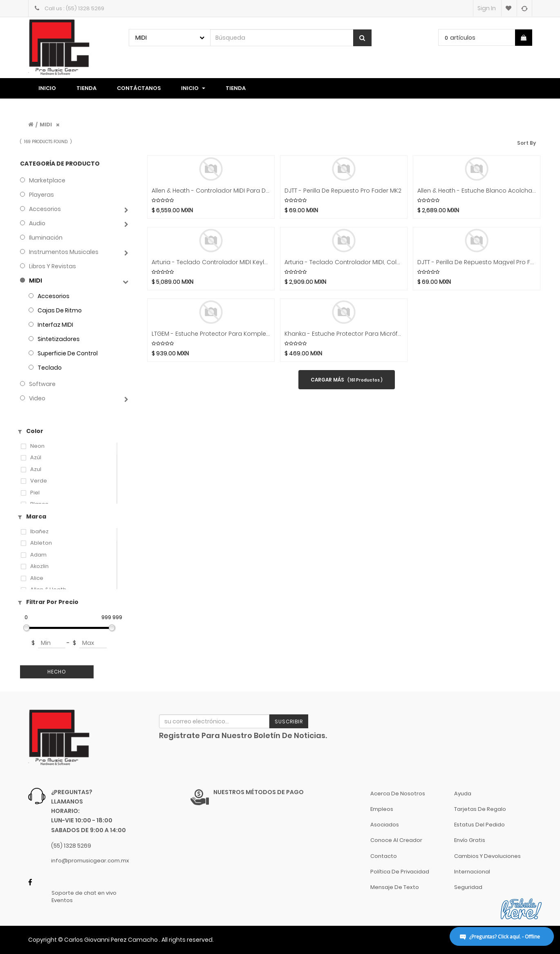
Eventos (62, 900)
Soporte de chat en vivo (84, 893)
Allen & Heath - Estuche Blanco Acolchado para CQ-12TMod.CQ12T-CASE (477, 191)
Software (42, 384)
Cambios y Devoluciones (487, 856)
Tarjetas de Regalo (480, 809)
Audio (37, 223)
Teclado (50, 368)
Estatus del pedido (479, 825)
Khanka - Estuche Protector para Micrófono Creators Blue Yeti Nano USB (344, 334)
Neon (37, 446)
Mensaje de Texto (395, 887)
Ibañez (39, 532)
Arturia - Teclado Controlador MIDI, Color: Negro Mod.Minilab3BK (344, 262)
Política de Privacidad (400, 872)
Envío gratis (470, 840)
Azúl (36, 458)
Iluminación (46, 238)
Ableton (41, 543)
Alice (37, 578)
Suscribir (289, 722)
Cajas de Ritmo (60, 310)
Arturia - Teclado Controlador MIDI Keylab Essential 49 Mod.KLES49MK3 (211, 262)
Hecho (57, 672)
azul (36, 469)
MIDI (46, 125)
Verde (39, 481)
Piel (35, 493)
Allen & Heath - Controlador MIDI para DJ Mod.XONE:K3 (211, 191)
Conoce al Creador (396, 840)
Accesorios (45, 209)
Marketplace (47, 180)
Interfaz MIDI (55, 325)
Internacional (472, 872)
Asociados (385, 825)
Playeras (41, 195)
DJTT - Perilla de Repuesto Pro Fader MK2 (343, 191)
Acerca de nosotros (398, 794)
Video (37, 398)
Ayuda (463, 794)
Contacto (384, 856)
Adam (38, 555)
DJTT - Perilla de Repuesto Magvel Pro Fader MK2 (477, 262)
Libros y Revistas (53, 266)
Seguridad (468, 887)
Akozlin (39, 566)
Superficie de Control (68, 353)
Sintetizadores (59, 339)
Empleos (382, 809)
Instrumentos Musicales (64, 252)
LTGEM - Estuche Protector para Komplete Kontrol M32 (211, 334)
